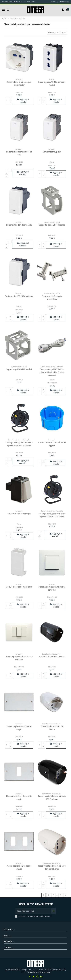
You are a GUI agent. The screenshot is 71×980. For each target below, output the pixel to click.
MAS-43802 (19, 380)
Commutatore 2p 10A (52, 152)
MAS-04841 (19, 453)
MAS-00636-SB (52, 383)
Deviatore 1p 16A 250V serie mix (19, 296)
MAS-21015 (19, 235)
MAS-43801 (52, 235)
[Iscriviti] (54, 911)
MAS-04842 (52, 524)
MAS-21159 (52, 92)
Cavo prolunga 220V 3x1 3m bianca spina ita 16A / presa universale (52, 372)
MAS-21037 (52, 165)
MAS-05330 (52, 667)
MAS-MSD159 (52, 306)
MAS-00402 (52, 453)
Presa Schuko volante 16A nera (52, 657)
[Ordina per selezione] (53, 33)
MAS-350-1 (19, 806)
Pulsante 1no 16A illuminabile (19, 225)
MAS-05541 (52, 876)
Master (52, 162)
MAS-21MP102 (52, 597)
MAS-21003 (19, 310)
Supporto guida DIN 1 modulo (52, 225)
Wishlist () (64, 2)
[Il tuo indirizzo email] (33, 911)
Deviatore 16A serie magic (19, 514)
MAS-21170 (19, 92)
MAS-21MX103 (19, 667)
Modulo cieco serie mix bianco (19, 587)
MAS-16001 (19, 527)
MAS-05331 (52, 737)
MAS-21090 (19, 597)
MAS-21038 (19, 162)
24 (64, 32)
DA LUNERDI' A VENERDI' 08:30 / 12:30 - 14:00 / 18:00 (19, 2)
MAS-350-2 (19, 876)
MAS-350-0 (19, 737)
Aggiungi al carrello (23, 101)
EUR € (54, 2)
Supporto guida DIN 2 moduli (19, 369)
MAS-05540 (52, 806)
